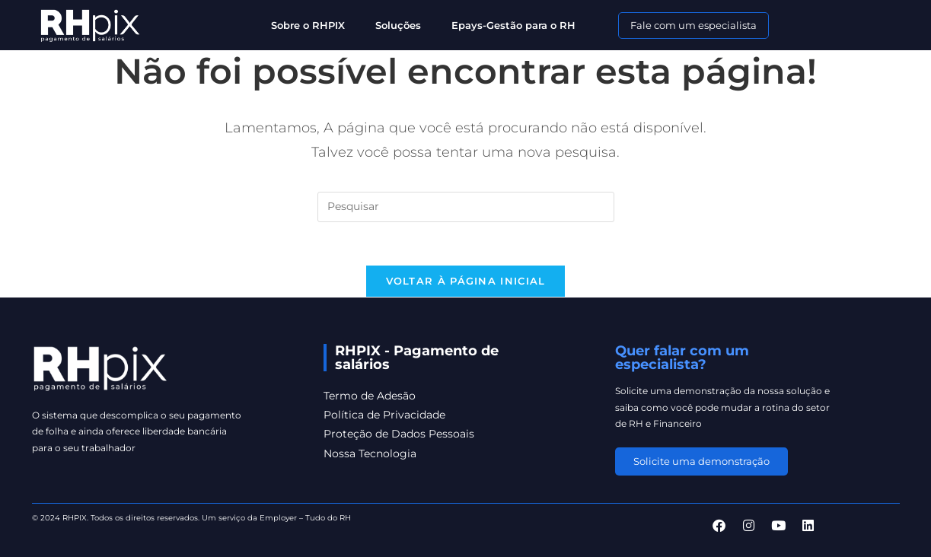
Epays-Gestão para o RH (513, 25)
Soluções (398, 25)
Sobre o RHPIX (308, 25)
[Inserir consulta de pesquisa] (466, 207)
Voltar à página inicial (466, 284)
